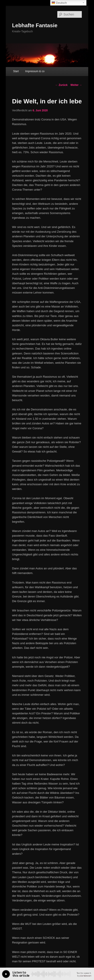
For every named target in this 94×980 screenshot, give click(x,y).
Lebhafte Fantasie (35, 25)
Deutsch (59, 3)
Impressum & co (35, 71)
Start (16, 71)
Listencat (86, 976)
